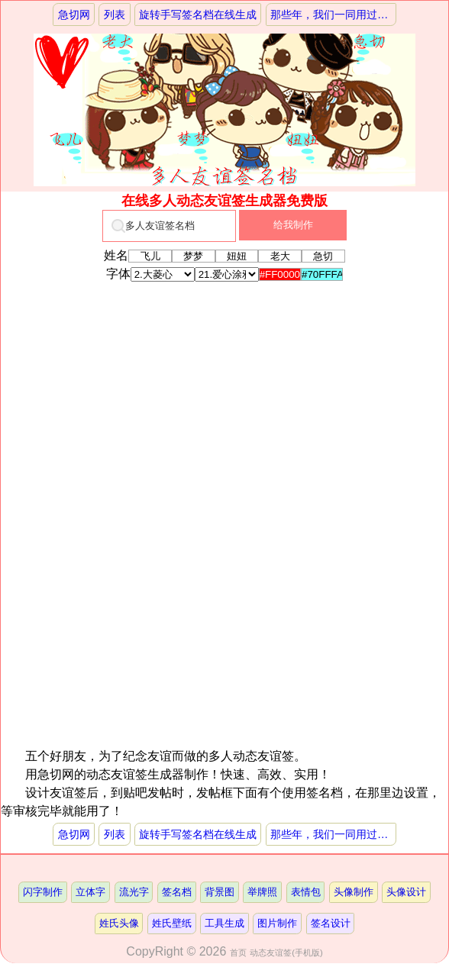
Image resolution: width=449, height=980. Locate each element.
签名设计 (331, 923)
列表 (115, 15)
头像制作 (354, 892)
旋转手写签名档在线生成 (198, 15)
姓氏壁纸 (172, 923)
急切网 (74, 15)
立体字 (90, 892)
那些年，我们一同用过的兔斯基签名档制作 (333, 15)
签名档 (177, 892)
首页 (238, 953)
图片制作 (277, 923)
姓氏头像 (119, 923)
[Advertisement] (222, 427)
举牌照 (262, 892)
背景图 (220, 892)
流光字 (134, 892)
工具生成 (224, 923)
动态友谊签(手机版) (286, 953)
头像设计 (406, 892)
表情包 (306, 892)
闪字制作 (43, 892)
